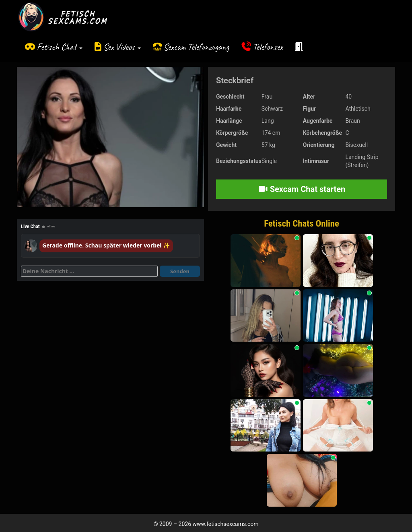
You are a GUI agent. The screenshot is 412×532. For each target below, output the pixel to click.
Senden (180, 271)
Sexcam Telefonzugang (196, 47)
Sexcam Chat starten (302, 189)
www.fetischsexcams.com (226, 524)
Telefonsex (268, 47)
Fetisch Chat (60, 47)
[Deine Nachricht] (89, 271)
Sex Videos (122, 47)
